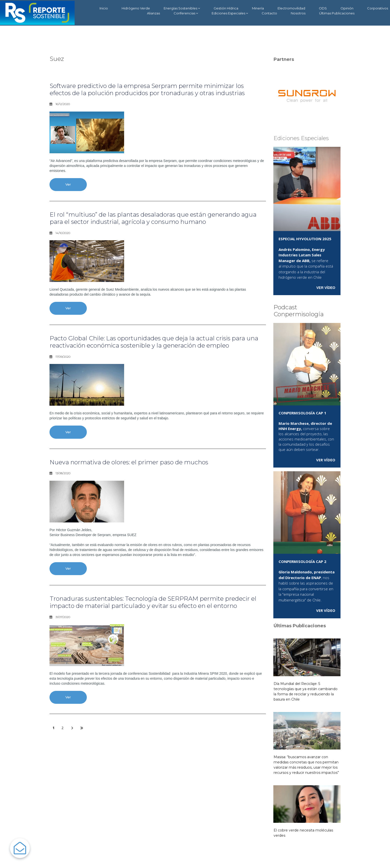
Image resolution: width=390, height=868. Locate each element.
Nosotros (298, 13)
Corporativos (378, 8)
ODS (323, 8)
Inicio (104, 8)
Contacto (269, 13)
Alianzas (153, 13)
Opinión (347, 8)
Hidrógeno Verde (136, 8)
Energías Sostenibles (182, 8)
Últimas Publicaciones (337, 13)
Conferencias (186, 13)
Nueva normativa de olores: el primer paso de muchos (129, 462)
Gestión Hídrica (226, 8)
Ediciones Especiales (230, 13)
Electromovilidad (291, 8)
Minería (258, 8)
